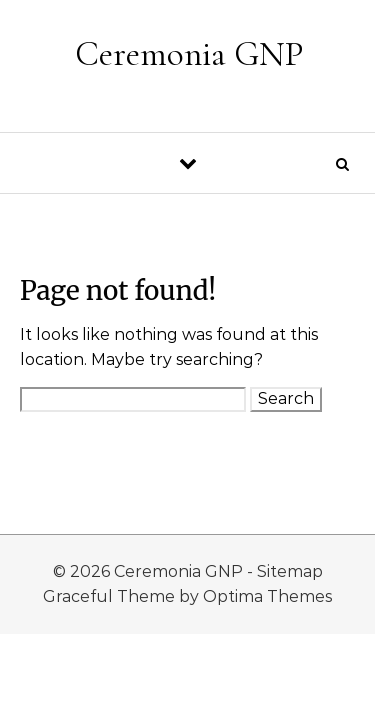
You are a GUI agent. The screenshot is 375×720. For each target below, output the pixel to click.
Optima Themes (267, 596)
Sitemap (290, 571)
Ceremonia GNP (189, 54)
